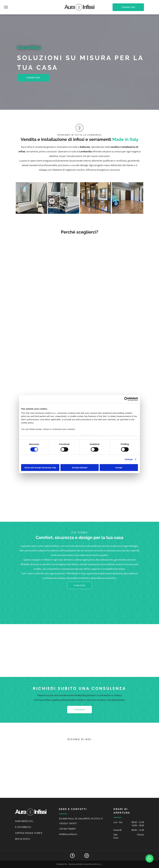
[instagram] (87, 856)
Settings (129, 459)
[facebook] (72, 856)
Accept (119, 468)
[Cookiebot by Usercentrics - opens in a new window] (126, 399)
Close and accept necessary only (40, 468)
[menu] (6, 7)
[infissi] (31, 198)
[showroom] (96, 198)
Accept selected (79, 468)
